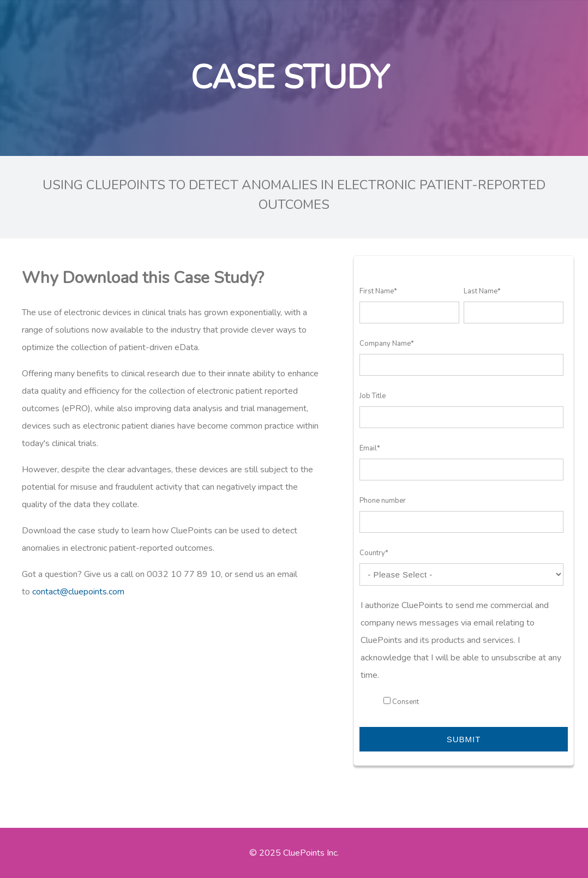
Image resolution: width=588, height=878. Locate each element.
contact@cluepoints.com (78, 592)
